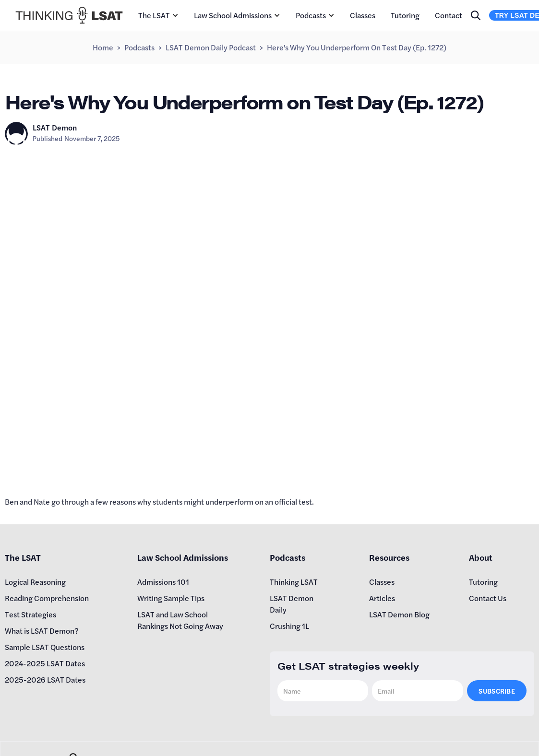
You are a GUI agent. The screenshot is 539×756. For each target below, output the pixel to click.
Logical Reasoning (35, 582)
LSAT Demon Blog (399, 614)
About (481, 557)
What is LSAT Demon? (42, 631)
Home (103, 47)
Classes (363, 15)
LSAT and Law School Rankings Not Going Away (180, 620)
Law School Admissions (233, 15)
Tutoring (405, 15)
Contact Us (488, 598)
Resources (389, 557)
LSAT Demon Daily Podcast (211, 47)
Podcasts (311, 15)
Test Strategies (30, 614)
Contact (449, 15)
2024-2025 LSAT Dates (45, 663)
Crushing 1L (289, 626)
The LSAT (154, 15)
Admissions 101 (163, 582)
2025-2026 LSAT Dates (45, 679)
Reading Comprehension (47, 598)
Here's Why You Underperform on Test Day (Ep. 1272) (357, 47)
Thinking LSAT (294, 582)
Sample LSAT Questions (45, 647)
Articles (382, 598)
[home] (69, 15)
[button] (158, 15)
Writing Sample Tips (171, 598)
